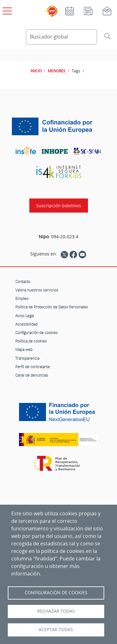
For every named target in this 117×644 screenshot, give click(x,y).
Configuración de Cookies (56, 593)
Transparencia (27, 358)
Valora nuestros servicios (37, 290)
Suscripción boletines (59, 206)
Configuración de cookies (37, 332)
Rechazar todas (56, 611)
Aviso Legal (25, 316)
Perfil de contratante (33, 367)
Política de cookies (31, 341)
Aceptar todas (56, 630)
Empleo (22, 298)
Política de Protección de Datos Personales (52, 307)
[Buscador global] (62, 37)
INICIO (36, 71)
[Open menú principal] (6, 10)
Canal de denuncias (32, 375)
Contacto (23, 281)
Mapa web (24, 349)
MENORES (57, 71)
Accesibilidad (26, 324)
